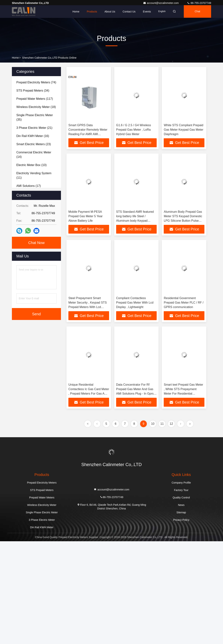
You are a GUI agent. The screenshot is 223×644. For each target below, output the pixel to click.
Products (91, 12)
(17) (29, 186)
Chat (197, 12)
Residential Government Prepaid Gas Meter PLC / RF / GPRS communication (184, 303)
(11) (34, 175)
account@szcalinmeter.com (161, 3)
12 (171, 424)
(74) (36, 82)
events (146, 12)
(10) (31, 165)
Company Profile (181, 483)
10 (153, 424)
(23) (34, 144)
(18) (36, 107)
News (181, 505)
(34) (33, 91)
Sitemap (181, 513)
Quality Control (181, 498)
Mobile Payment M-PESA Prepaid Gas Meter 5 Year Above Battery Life (85, 216)
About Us (109, 12)
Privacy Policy (181, 520)
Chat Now (36, 243)
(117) (35, 99)
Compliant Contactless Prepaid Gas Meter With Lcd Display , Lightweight (135, 303)
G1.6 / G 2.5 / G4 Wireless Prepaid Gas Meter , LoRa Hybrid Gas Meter (134, 130)
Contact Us (128, 12)
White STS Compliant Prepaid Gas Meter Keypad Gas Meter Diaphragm (184, 130)
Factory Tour (181, 490)
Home (75, 12)
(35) (35, 117)
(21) (34, 128)
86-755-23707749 (199, 3)
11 (162, 424)
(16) (33, 136)
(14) (34, 155)
